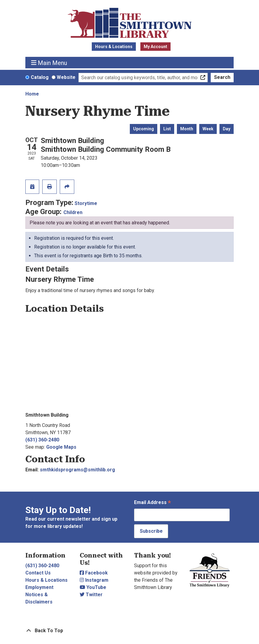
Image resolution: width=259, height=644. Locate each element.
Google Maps (61, 447)
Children (73, 212)
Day (227, 129)
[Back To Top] (129, 631)
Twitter (91, 595)
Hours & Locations (114, 47)
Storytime (86, 203)
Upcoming (144, 129)
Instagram (94, 580)
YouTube (93, 587)
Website (66, 77)
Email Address (152, 503)
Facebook (94, 573)
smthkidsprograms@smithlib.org (77, 470)
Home (32, 94)
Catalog (40, 77)
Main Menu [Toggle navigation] (49, 63)
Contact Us (38, 573)
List (167, 129)
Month (187, 129)
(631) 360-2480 (42, 440)
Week (208, 129)
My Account (155, 47)
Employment (39, 587)
